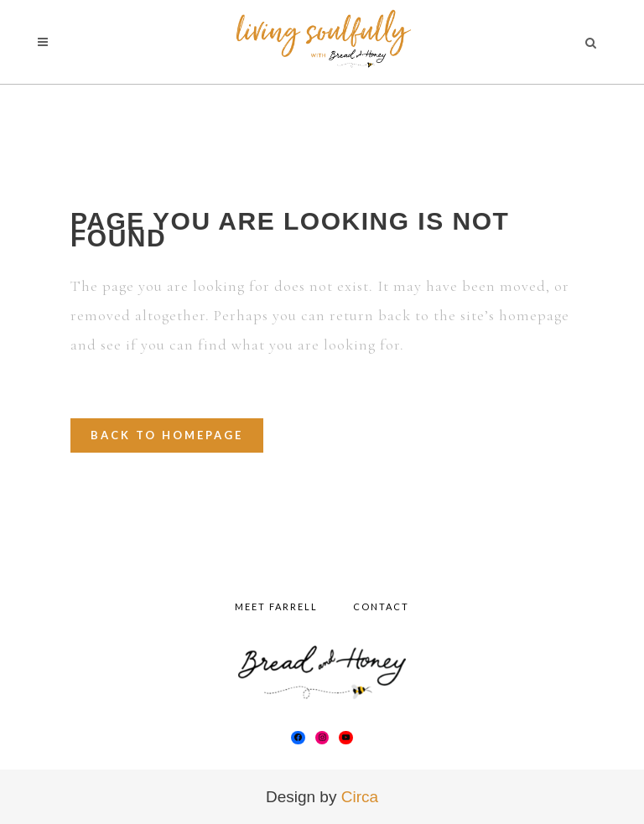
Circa (360, 797)
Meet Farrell (276, 606)
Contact (381, 606)
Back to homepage (167, 435)
